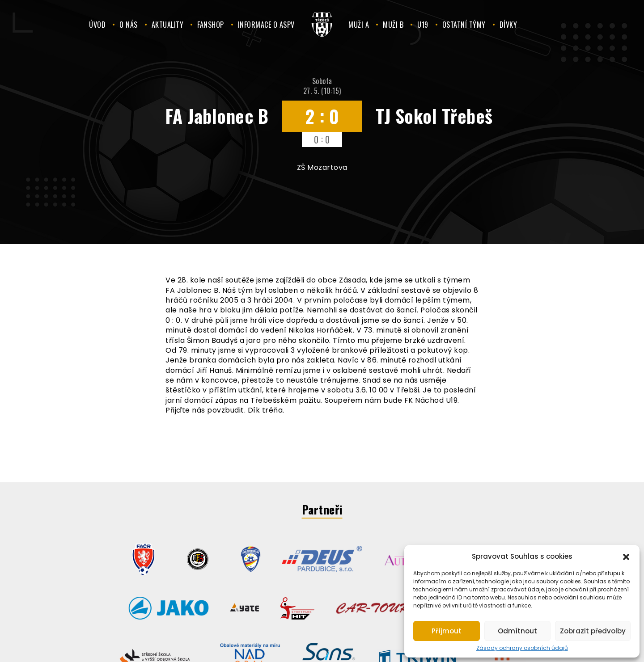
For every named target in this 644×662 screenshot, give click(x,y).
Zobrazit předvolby (593, 631)
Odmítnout (517, 631)
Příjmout (447, 631)
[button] (626, 556)
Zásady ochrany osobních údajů (522, 648)
